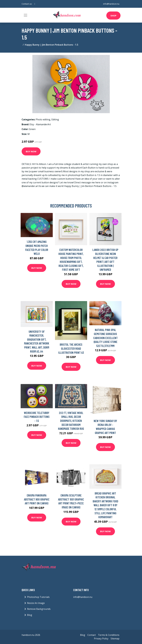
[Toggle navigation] (26, 15)
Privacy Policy (101, 639)
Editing (55, 119)
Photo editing (43, 119)
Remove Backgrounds (39, 609)
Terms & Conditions (109, 635)
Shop (113, 16)
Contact (92, 635)
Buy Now (31, 151)
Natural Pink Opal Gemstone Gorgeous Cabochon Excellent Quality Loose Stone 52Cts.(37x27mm (105, 338)
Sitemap (115, 639)
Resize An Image (36, 603)
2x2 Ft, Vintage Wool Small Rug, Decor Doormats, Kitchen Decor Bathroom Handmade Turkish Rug (71, 421)
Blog (30, 615)
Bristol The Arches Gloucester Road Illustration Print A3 (71, 348)
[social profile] (35, 4)
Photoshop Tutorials (38, 597)
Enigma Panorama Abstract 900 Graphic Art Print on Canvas (37, 499)
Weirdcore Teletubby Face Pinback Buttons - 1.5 (37, 417)
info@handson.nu (111, 4)
